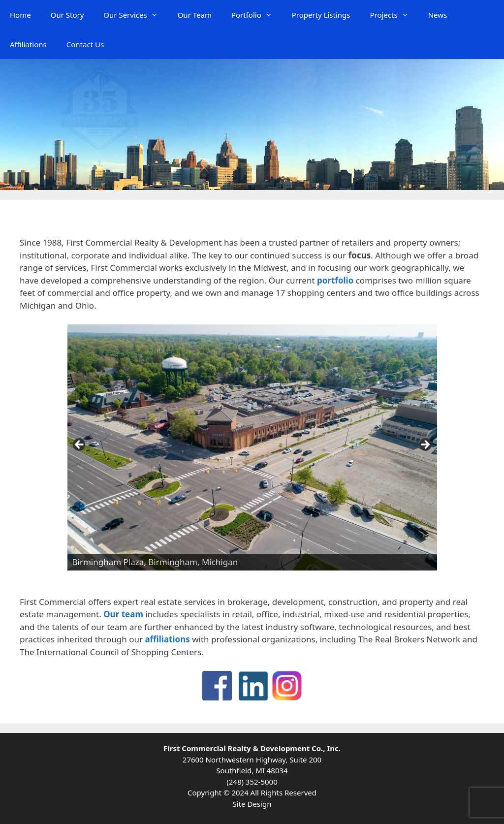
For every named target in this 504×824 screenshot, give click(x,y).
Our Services (135, 15)
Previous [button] (80, 445)
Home (20, 15)
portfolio (335, 280)
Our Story (67, 15)
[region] (252, 447)
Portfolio (257, 15)
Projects (394, 15)
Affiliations (28, 44)
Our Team (195, 15)
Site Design (252, 804)
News (438, 15)
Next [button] (425, 445)
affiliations (167, 639)
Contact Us (85, 44)
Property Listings (321, 15)
